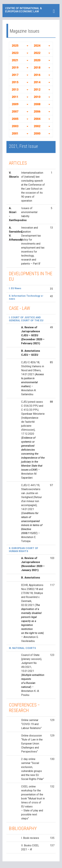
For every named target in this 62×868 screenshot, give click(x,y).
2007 (15, 111)
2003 (15, 126)
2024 (37, 46)
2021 (15, 60)
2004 (37, 119)
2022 (37, 53)
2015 (15, 82)
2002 (37, 126)
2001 (15, 133)
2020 (37, 60)
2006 (37, 111)
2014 (37, 82)
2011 (15, 97)
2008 (37, 104)
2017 (15, 75)
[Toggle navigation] (54, 11)
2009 (15, 104)
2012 (37, 89)
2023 (15, 53)
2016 (37, 75)
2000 (37, 133)
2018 (37, 68)
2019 (15, 68)
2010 (37, 97)
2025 (15, 46)
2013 (15, 89)
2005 (15, 119)
